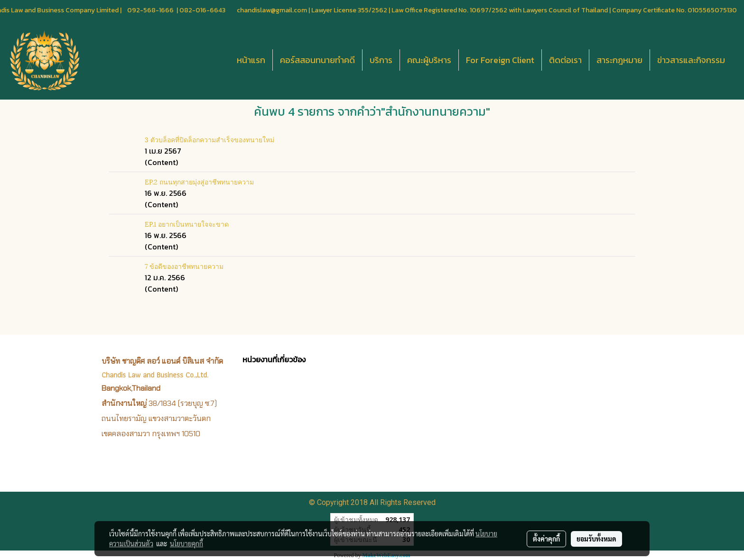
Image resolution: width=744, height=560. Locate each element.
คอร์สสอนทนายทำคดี (317, 60)
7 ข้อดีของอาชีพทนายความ (184, 266)
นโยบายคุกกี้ (186, 543)
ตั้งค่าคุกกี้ (546, 539)
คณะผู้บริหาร (429, 60)
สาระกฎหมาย (619, 60)
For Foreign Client (500, 60)
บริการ (381, 60)
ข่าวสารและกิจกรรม (691, 60)
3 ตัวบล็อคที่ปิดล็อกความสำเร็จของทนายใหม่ (209, 139)
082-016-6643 (202, 10)
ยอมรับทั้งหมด (596, 539)
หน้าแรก (251, 60)
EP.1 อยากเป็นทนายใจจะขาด (187, 224)
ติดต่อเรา (565, 60)
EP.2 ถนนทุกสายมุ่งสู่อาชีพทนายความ (199, 181)
